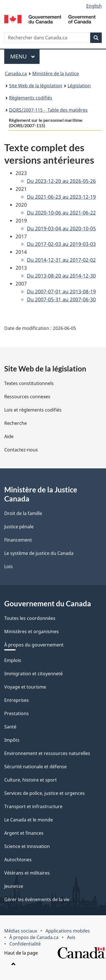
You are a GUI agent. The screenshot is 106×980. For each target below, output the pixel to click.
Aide (9, 436)
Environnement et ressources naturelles (47, 753)
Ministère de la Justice (56, 73)
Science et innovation (27, 846)
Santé (10, 727)
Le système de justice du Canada (39, 553)
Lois (8, 566)
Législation (79, 86)
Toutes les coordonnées (30, 618)
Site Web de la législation (36, 86)
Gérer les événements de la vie (37, 899)
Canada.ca (16, 73)
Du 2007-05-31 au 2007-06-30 (61, 299)
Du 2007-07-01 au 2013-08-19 (61, 291)
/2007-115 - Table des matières (48, 110)
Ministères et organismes (32, 631)
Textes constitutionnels (29, 383)
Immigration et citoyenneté (33, 674)
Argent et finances (24, 833)
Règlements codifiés (31, 98)
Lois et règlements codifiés (33, 410)
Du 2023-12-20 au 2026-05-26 (61, 181)
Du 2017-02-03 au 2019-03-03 (61, 244)
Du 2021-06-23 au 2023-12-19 (61, 197)
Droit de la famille (23, 513)
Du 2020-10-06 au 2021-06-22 (61, 213)
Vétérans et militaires (27, 873)
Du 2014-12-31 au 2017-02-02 (61, 260)
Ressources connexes (27, 397)
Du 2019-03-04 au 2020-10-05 (61, 228)
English (94, 6)
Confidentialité (25, 944)
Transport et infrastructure (33, 806)
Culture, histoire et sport (31, 780)
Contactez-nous (21, 450)
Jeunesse (14, 886)
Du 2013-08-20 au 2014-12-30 (61, 276)
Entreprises (17, 700)
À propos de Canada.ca (34, 937)
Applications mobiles (68, 931)
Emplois (13, 660)
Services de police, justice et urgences (45, 793)
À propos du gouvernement (34, 645)
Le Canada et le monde (29, 820)
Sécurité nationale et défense (35, 767)
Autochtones (18, 860)
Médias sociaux (21, 931)
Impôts (12, 740)
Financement (18, 540)
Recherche (16, 423)
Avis (71, 937)
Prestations (17, 713)
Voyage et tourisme (25, 687)
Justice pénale (19, 527)
